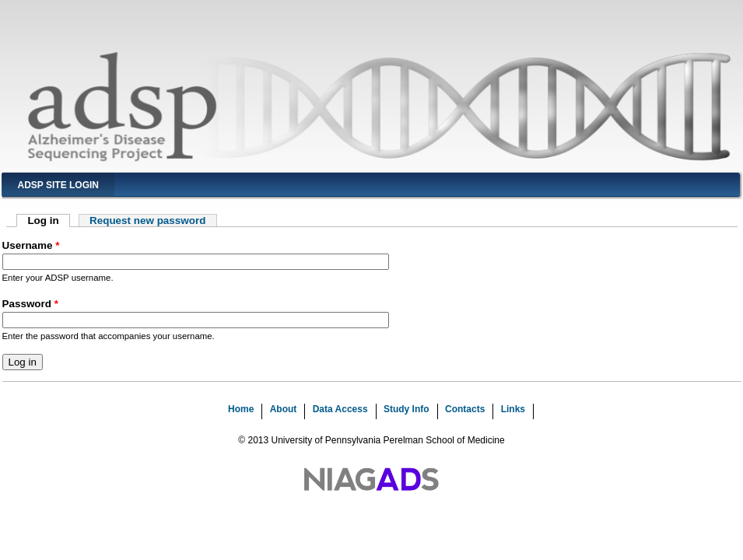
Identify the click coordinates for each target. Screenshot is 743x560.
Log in (49, 220)
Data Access (340, 409)
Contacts (465, 409)
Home (241, 409)
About (284, 409)
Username (31, 245)
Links (513, 409)
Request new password (147, 220)
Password (30, 304)
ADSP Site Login (58, 185)
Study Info (407, 409)
